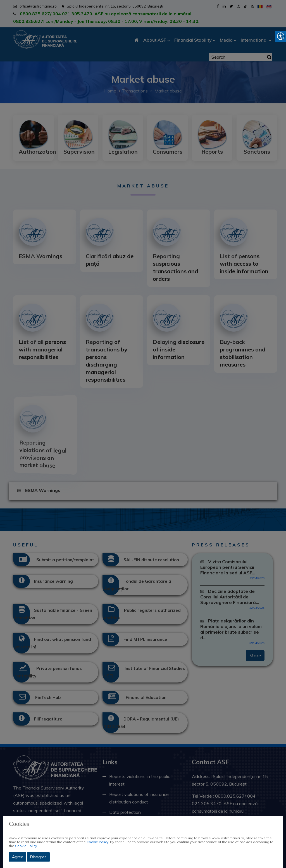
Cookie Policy (97, 842)
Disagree (38, 857)
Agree (18, 857)
